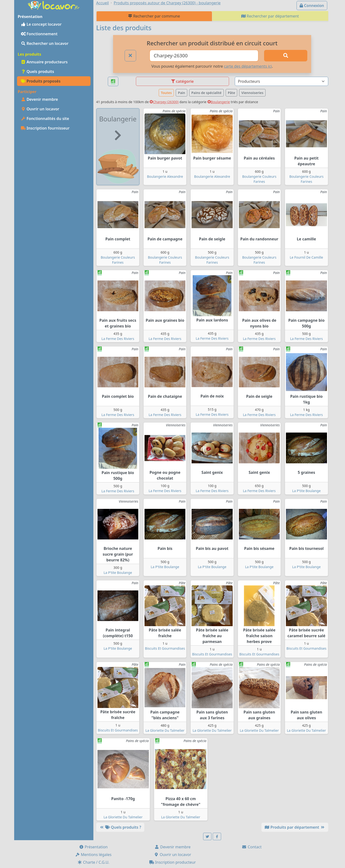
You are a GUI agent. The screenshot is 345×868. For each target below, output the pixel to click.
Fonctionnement (39, 34)
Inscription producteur (173, 862)
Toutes (166, 93)
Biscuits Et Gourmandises (165, 648)
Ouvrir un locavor (40, 109)
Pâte (232, 93)
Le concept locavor (41, 24)
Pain (182, 93)
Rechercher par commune (154, 16)
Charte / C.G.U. (93, 862)
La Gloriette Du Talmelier (165, 730)
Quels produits (38, 71)
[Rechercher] (286, 56)
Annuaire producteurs (44, 62)
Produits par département (295, 827)
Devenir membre (39, 99)
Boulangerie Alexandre (165, 176)
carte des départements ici (248, 66)
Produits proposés (41, 81)
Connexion (312, 6)
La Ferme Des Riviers (118, 339)
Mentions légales (93, 855)
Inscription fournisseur (45, 128)
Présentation (93, 847)
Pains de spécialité (206, 93)
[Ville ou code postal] (204, 56)
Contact (252, 847)
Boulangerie (219, 102)
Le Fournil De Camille (306, 257)
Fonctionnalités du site (45, 119)
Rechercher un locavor (45, 43)
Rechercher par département (270, 16)
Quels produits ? (120, 827)
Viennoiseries (252, 93)
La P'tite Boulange (306, 491)
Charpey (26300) (164, 102)
